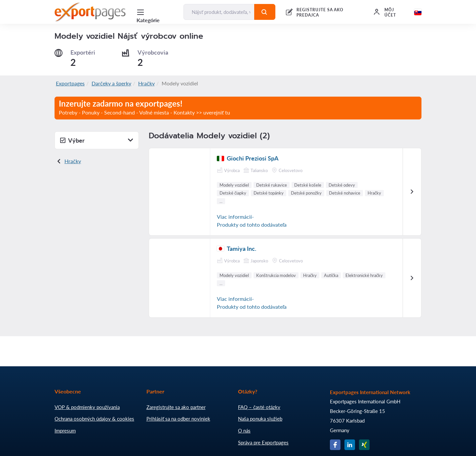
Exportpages (70, 83)
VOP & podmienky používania (87, 407)
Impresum (65, 431)
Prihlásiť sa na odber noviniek (178, 419)
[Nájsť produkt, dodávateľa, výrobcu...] (219, 12)
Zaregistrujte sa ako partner (176, 407)
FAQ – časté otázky (259, 407)
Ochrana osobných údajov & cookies (94, 419)
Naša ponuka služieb (260, 419)
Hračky (146, 83)
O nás (244, 431)
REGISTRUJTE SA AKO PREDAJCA (320, 12)
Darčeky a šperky (111, 83)
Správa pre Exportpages (263, 442)
